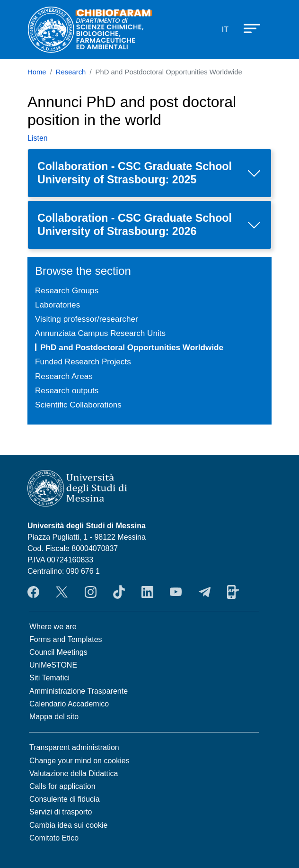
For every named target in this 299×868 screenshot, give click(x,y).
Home (37, 72)
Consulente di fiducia (65, 799)
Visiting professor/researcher (87, 319)
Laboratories (57, 305)
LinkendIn (147, 592)
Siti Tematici (49, 678)
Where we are (53, 627)
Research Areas (64, 376)
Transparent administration (74, 747)
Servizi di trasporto (61, 812)
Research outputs (67, 390)
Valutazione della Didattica (74, 773)
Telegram (205, 592)
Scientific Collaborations (78, 405)
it (225, 30)
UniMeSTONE (53, 665)
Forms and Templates (66, 639)
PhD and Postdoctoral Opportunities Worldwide (132, 347)
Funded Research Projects (83, 362)
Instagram (91, 592)
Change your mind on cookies (79, 761)
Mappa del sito (54, 717)
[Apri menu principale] (247, 28)
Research (71, 72)
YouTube (176, 592)
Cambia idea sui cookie (68, 825)
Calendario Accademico (69, 704)
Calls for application (62, 786)
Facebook (33, 592)
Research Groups (67, 290)
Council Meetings (58, 652)
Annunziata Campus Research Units (100, 333)
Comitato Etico (54, 838)
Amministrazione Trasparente (79, 691)
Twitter (62, 592)
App (233, 592)
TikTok (119, 592)
